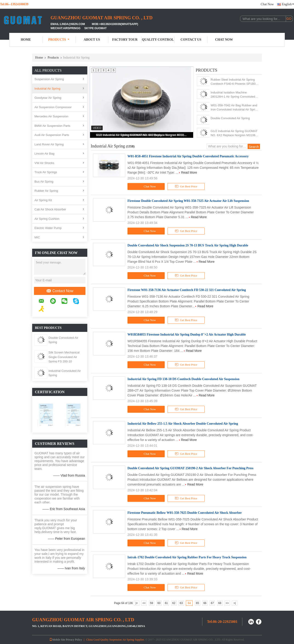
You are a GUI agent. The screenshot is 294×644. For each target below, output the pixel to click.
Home (26, 40)
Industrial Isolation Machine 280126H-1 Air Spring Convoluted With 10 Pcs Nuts (233, 95)
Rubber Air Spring (46, 191)
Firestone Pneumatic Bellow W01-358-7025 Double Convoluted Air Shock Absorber (185, 513)
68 (220, 603)
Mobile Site (57, 640)
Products (59, 40)
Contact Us (191, 40)
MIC (37, 237)
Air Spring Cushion (47, 219)
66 (205, 603)
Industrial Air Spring (47, 89)
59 (151, 603)
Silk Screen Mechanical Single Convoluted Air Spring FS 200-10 (64, 357)
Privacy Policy (74, 640)
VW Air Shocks (44, 163)
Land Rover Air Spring (49, 144)
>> (227, 603)
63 (181, 603)
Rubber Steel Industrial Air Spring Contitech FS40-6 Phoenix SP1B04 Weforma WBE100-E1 (234, 82)
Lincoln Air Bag (44, 154)
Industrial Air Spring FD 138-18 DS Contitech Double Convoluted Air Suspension (183, 379)
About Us (92, 40)
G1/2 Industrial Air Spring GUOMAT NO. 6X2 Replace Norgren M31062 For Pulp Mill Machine (142, 135)
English (288, 4)
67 (212, 603)
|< (137, 603)
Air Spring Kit (43, 200)
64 (189, 603)
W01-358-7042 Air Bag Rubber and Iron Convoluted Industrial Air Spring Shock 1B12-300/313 (235, 108)
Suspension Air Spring (49, 79)
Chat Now (267, 4)
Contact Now (60, 291)
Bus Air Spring (44, 182)
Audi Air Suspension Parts (52, 135)
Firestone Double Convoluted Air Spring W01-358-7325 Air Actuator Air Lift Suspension (188, 201)
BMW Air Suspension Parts (52, 126)
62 (174, 603)
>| (235, 603)
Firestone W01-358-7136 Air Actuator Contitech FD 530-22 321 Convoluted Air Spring (187, 290)
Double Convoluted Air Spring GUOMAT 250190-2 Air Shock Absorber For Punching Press (191, 468)
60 (159, 603)
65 (197, 603)
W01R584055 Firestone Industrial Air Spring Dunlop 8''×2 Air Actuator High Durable (187, 335)
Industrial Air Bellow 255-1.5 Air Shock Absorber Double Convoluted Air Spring (183, 424)
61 (166, 603)
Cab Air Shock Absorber (50, 209)
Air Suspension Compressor (53, 107)
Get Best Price (186, 186)
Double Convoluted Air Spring (230, 118)
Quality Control (158, 40)
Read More (189, 172)
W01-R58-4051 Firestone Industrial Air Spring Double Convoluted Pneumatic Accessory (188, 156)
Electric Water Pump (48, 228)
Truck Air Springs (46, 172)
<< (144, 603)
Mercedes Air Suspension (51, 116)
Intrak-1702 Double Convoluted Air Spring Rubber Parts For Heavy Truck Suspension (187, 557)
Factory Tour (125, 40)
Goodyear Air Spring (48, 98)
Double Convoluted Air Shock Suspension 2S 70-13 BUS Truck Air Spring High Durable (188, 245)
